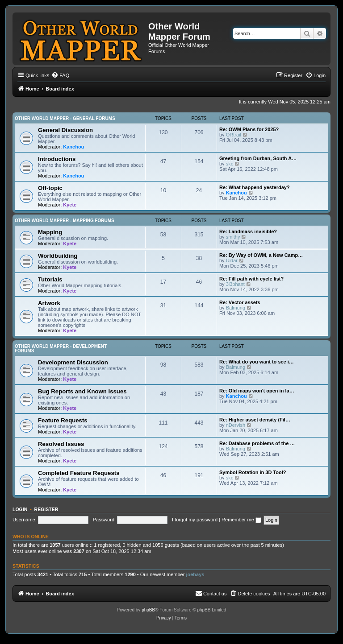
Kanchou (73, 147)
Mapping (50, 232)
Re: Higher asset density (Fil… (255, 420)
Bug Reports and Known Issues (82, 391)
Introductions (57, 159)
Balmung (236, 308)
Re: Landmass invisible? (248, 231)
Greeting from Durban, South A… (258, 158)
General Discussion (65, 130)
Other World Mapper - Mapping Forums (65, 221)
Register (46, 509)
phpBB (148, 610)
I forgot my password (195, 520)
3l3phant (235, 284)
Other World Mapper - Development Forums (61, 349)
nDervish (236, 425)
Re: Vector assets (240, 302)
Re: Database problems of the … (257, 443)
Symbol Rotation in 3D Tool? (253, 472)
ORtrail (234, 135)
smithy (233, 237)
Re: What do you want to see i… (257, 362)
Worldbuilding (58, 256)
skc (230, 164)
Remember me (241, 520)
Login (20, 509)
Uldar (232, 260)
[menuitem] (60, 75)
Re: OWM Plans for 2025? (249, 129)
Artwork (49, 303)
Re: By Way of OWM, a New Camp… (261, 255)
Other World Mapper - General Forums (65, 118)
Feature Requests (63, 420)
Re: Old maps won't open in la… (257, 391)
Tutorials (50, 279)
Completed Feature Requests (79, 473)
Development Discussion (73, 362)
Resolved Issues (61, 444)
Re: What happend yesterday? (255, 187)
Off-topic (50, 188)
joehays (195, 574)
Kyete (70, 205)
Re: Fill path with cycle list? (251, 279)
